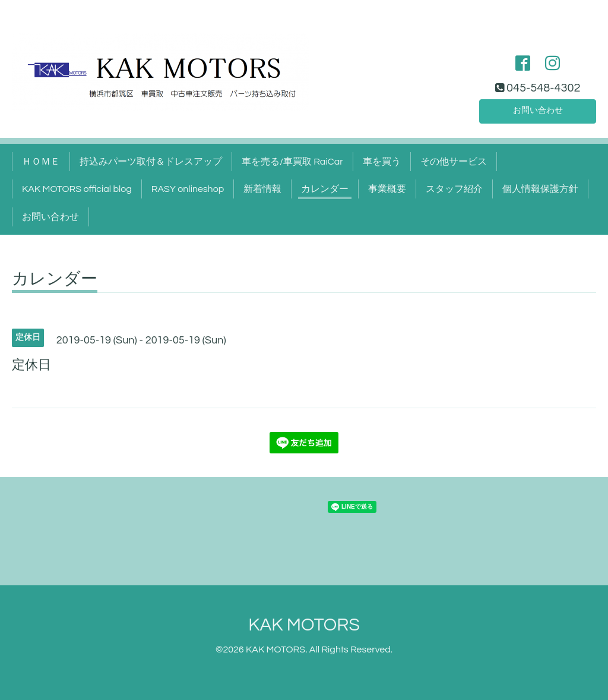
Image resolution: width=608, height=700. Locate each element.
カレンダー (325, 189)
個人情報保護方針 (540, 189)
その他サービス (454, 162)
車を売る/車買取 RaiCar (292, 162)
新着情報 (262, 189)
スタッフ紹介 (454, 189)
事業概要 (387, 189)
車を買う (382, 162)
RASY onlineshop (188, 189)
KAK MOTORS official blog (77, 189)
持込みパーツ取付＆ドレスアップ (151, 162)
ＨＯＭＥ (41, 162)
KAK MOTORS (304, 625)
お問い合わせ (538, 109)
